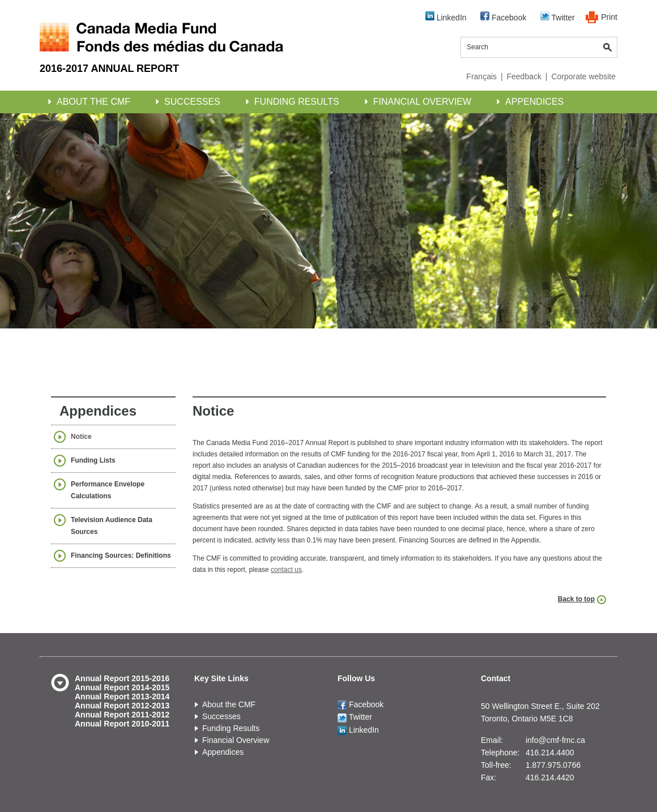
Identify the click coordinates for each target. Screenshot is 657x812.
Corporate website (583, 76)
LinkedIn (446, 17)
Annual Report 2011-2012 (122, 715)
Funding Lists (93, 460)
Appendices (534, 102)
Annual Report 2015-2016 (122, 678)
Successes (192, 102)
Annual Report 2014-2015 (122, 687)
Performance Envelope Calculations (108, 490)
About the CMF (93, 102)
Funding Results (297, 102)
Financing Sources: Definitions (121, 555)
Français (481, 76)
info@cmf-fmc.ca (555, 740)
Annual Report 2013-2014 (122, 696)
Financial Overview (422, 102)
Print (609, 17)
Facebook (503, 17)
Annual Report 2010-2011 (122, 724)
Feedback (524, 76)
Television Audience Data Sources (112, 526)
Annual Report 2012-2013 (122, 706)
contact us (286, 570)
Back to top (576, 599)
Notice (81, 437)
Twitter (558, 17)
